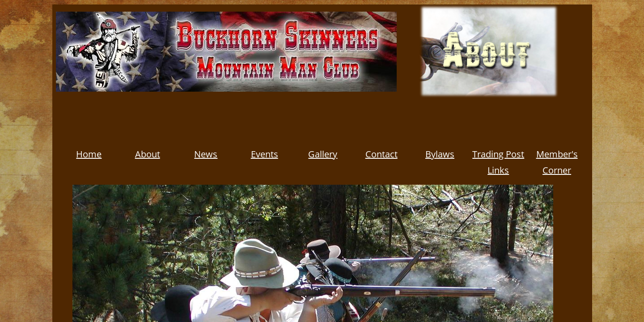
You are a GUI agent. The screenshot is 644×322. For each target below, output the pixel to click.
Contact (381, 154)
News (206, 154)
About (148, 154)
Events (265, 154)
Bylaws (440, 154)
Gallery (323, 154)
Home (89, 154)
